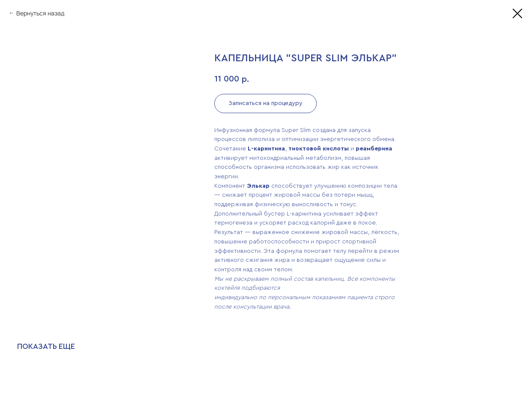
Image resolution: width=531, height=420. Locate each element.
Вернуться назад (40, 13)
